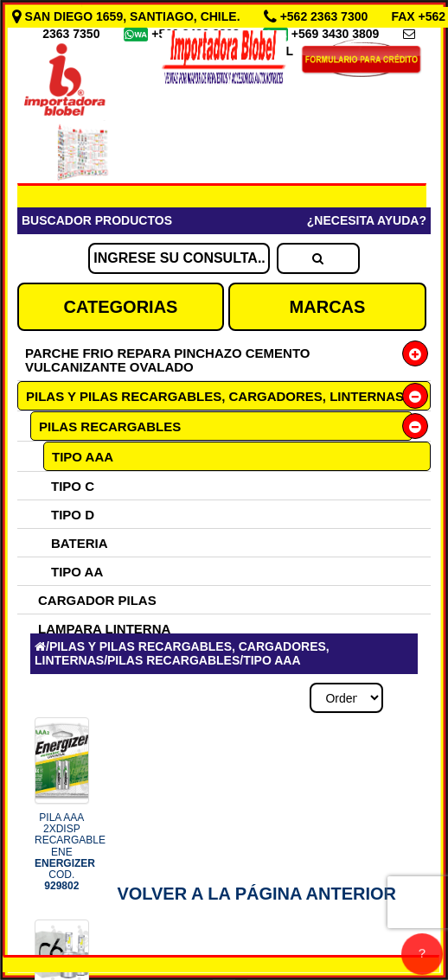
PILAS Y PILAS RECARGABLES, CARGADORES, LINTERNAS (215, 396)
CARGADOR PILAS (97, 600)
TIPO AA (77, 572)
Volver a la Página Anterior (256, 894)
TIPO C (73, 486)
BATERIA (80, 543)
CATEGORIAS (121, 307)
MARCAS (328, 307)
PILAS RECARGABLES (110, 426)
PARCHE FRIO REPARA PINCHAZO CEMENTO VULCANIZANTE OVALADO (167, 360)
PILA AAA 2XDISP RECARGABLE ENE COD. (70, 852)
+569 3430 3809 (337, 34)
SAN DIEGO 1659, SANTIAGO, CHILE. (128, 16)
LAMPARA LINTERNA (104, 629)
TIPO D (73, 515)
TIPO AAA (83, 457)
